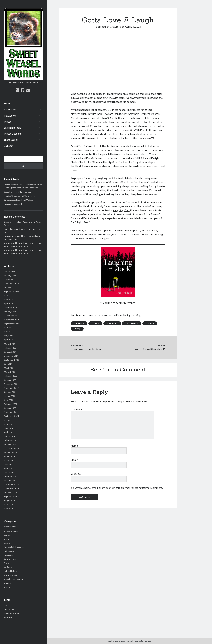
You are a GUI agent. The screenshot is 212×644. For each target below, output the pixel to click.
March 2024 (9, 344)
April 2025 (9, 304)
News (7, 563)
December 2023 (11, 356)
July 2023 (8, 364)
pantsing (8, 567)
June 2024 (9, 332)
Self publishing (132, 323)
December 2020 (11, 448)
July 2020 (8, 460)
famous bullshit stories (14, 547)
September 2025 (11, 292)
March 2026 (9, 271)
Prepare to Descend (13, 204)
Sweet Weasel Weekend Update (18, 200)
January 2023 (10, 380)
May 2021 (8, 428)
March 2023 (9, 372)
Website (76, 474)
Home (7, 103)
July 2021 (8, 420)
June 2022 (9, 400)
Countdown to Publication (86, 349)
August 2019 (10, 500)
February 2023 (11, 376)
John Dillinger (10, 559)
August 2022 (10, 396)
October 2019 (10, 492)
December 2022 (11, 384)
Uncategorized (11, 575)
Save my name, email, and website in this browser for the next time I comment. (119, 488)
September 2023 (11, 360)
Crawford (115, 27)
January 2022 (10, 408)
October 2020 (10, 452)
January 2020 (10, 480)
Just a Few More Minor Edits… (17, 192)
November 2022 (11, 388)
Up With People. (139, 130)
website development (14, 579)
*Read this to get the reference (118, 303)
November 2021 (11, 412)
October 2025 (10, 288)
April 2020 (9, 468)
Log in (7, 605)
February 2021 (11, 440)
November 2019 (11, 488)
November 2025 (11, 283)
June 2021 (9, 424)
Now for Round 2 (21, 246)
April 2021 (9, 432)
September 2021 (11, 416)
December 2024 (11, 316)
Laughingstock (12, 127)
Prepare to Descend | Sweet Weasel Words (23, 236)
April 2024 (9, 340)
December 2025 (11, 279)
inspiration (9, 555)
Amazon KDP (10, 527)
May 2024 (8, 336)
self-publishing (11, 571)
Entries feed (10, 609)
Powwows (10, 115)
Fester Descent (12, 134)
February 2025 (11, 308)
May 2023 (8, 368)
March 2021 (9, 436)
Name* (75, 446)
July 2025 (8, 296)
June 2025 (9, 300)
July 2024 (8, 328)
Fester (7, 121)
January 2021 (10, 444)
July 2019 (8, 504)
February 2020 (11, 476)
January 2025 (10, 312)
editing (7, 543)
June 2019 (9, 508)
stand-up (150, 323)
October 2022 (10, 392)
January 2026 (10, 275)
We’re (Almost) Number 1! (150, 349)
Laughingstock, (105, 178)
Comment (76, 409)
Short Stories (11, 140)
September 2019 (11, 496)
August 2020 (10, 456)
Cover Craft (12, 239)
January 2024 (10, 352)
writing (7, 587)
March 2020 (9, 472)
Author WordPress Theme (120, 641)
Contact (9, 146)
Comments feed (11, 613)
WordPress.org (11, 617)
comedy (8, 535)
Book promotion (11, 531)
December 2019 (11, 484)
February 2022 (11, 404)
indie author (112, 323)
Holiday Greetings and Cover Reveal (20, 196)
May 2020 (8, 464)
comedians (79, 323)
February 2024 (11, 348)
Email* (74, 460)
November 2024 (11, 320)
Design (7, 539)
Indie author (9, 551)
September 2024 (11, 324)
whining (8, 583)
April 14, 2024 (133, 27)
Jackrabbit (10, 109)
